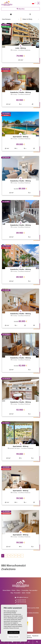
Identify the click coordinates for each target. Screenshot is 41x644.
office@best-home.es (22, 597)
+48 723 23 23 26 (21, 602)
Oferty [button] (18, 590)
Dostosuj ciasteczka (14, 637)
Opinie (24, 593)
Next (37, 35)
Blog (12, 593)
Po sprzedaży (25, 590)
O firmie (13, 590)
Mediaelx (29, 638)
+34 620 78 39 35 (20, 600)
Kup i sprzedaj (33, 590)
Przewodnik (17, 593)
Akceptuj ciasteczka (14, 632)
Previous (4, 35)
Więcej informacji (14, 628)
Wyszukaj (21, 9)
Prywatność (35, 636)
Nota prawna (27, 636)
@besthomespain (21, 605)
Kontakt (28, 593)
